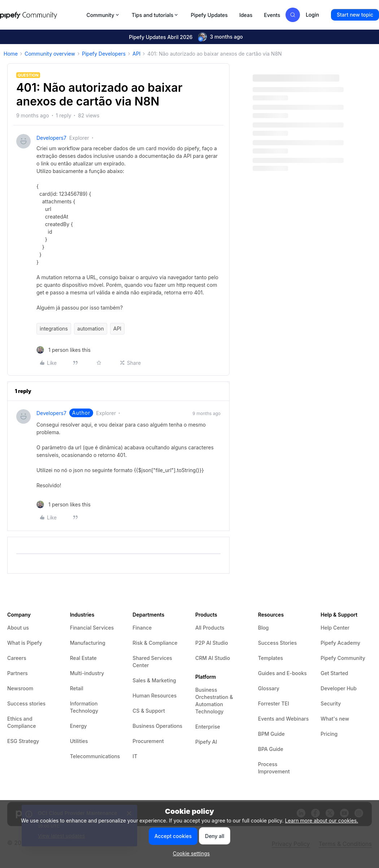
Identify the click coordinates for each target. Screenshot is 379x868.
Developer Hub (339, 688)
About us (18, 628)
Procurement (148, 741)
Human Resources (154, 696)
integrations (54, 329)
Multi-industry (87, 673)
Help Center (335, 628)
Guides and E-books (282, 673)
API (136, 54)
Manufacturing (88, 643)
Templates (271, 658)
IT (135, 756)
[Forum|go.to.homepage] (41, 15)
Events (272, 15)
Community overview (50, 54)
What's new (335, 719)
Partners (18, 673)
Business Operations (157, 726)
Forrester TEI (274, 703)
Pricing (329, 734)
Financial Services (92, 628)
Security (331, 703)
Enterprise (208, 727)
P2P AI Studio (212, 643)
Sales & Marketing (154, 680)
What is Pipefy (25, 643)
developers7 (51, 138)
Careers (17, 658)
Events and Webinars (284, 719)
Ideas (246, 15)
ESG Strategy (23, 741)
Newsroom (20, 688)
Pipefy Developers (104, 54)
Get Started (334, 673)
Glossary (269, 688)
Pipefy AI (206, 742)
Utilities (79, 741)
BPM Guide (271, 734)
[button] (355, 15)
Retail (77, 688)
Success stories (26, 703)
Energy (79, 726)
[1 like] (64, 350)
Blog (263, 628)
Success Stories (278, 643)
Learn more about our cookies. (322, 821)
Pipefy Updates (209, 15)
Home (11, 54)
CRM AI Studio (213, 658)
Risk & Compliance (155, 643)
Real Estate (83, 658)
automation (91, 329)
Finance (142, 628)
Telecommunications (95, 756)
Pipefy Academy (340, 643)
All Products (210, 628)
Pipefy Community (343, 658)
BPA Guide (271, 749)
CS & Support (149, 711)
